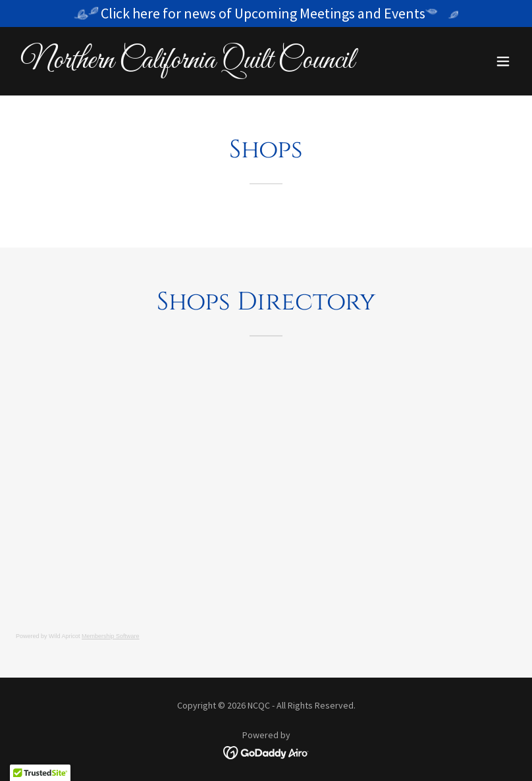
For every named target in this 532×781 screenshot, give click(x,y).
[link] (188, 64)
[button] (503, 61)
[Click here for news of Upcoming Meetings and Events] (266, 13)
